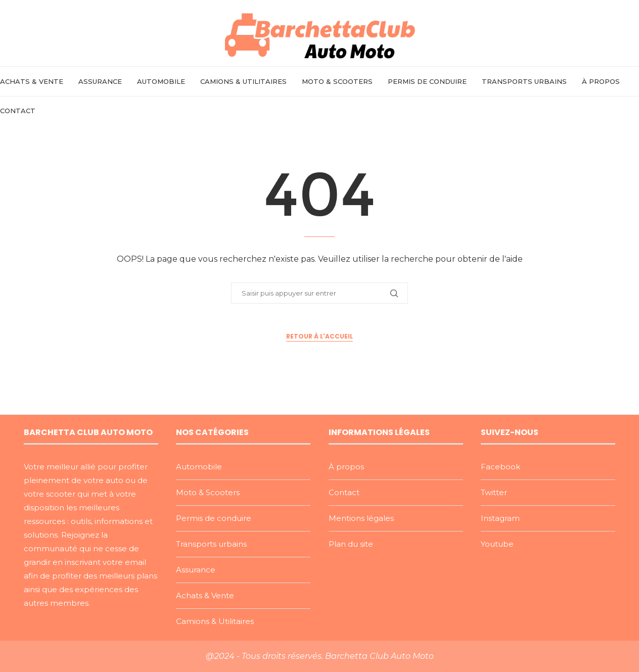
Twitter (494, 492)
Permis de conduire (427, 81)
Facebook (500, 467)
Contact (18, 111)
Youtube (497, 544)
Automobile (161, 81)
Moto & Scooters (337, 81)
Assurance (100, 81)
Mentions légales (361, 518)
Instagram (500, 518)
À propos (601, 81)
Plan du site (351, 544)
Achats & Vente (32, 81)
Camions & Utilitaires (243, 81)
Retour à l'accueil (319, 336)
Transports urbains (524, 81)
